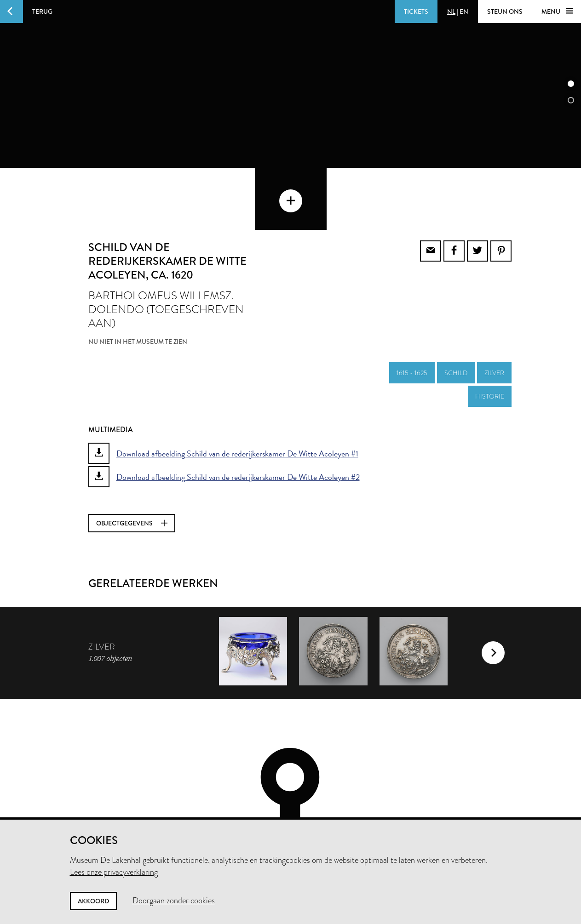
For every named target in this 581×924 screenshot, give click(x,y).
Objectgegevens (132, 473)
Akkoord (93, 901)
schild (456, 323)
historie (490, 347)
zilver (494, 323)
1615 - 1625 (412, 323)
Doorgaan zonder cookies (174, 901)
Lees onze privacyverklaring (114, 872)
